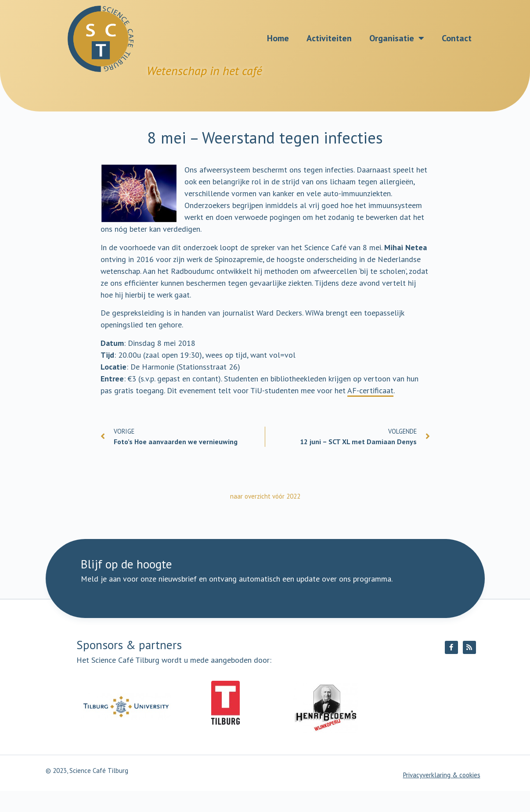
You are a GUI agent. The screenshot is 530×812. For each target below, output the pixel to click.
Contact (457, 38)
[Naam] (127, 599)
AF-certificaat (370, 390)
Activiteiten (329, 38)
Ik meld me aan (308, 599)
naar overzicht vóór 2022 (265, 496)
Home (278, 38)
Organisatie (397, 38)
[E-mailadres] (223, 599)
